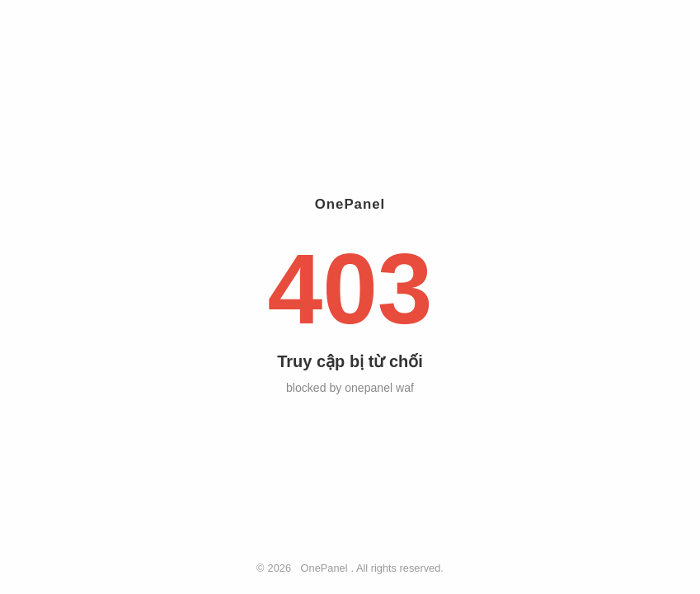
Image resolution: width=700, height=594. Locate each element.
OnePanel (324, 568)
